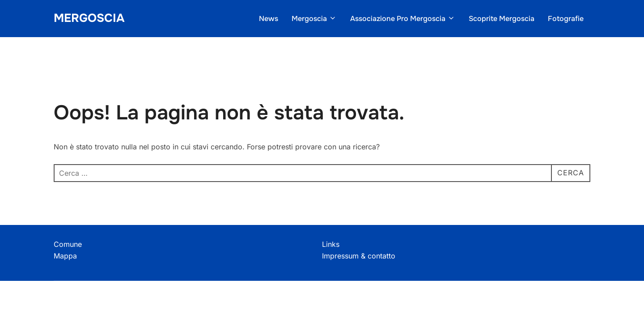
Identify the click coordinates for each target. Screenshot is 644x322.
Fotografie (566, 19)
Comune (68, 244)
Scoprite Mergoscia (502, 19)
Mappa (65, 256)
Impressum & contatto (359, 256)
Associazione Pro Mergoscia (403, 19)
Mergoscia (89, 18)
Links (331, 244)
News (269, 19)
